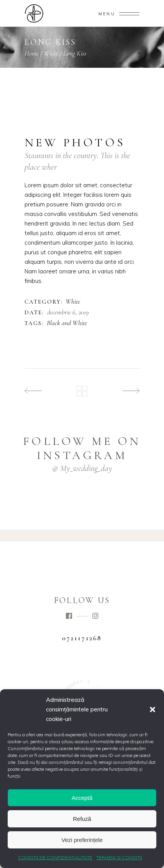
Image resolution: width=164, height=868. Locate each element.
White (51, 53)
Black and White (67, 323)
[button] (153, 709)
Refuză (82, 819)
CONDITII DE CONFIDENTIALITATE (55, 857)
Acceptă (82, 798)
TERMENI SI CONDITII (119, 857)
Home (32, 53)
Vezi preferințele (82, 840)
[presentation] (45, 112)
